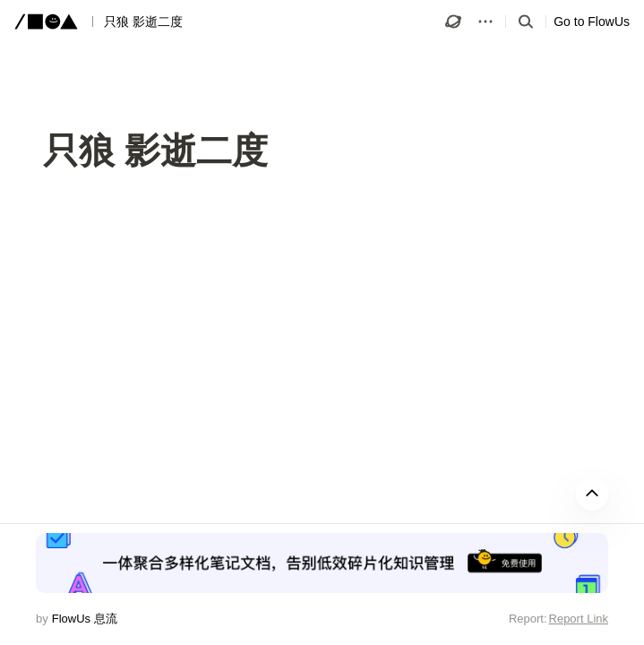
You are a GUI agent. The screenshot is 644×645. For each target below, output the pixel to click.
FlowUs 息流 (85, 619)
